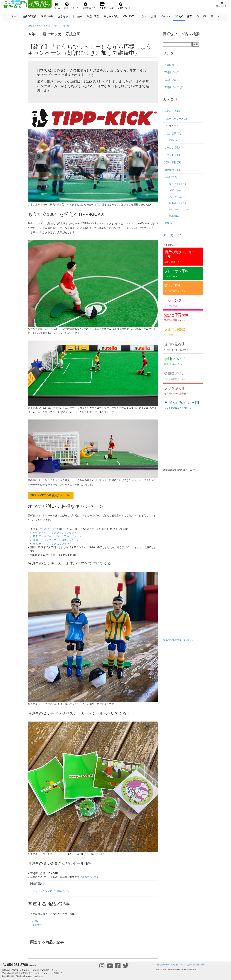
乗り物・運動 (111, 16)
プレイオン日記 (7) (177, 197)
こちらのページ (46, 529)
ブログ (179, 16)
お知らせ (65, 26)
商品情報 (37, 925)
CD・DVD (129, 16)
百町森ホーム (34, 26)
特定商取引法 (163, 965)
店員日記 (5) (171, 177)
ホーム (15, 16)
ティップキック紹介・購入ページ (51, 891)
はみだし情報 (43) (174, 147)
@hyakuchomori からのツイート (181, 640)
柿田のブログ (172, 80)
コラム (143, 16)
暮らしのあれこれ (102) (179, 209)
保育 (189, 16)
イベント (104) (172, 155)
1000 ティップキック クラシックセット (55, 533)
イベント (165, 16)
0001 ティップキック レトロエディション (56, 540)
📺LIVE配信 (30, 16)
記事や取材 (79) (173, 162)
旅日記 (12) (174, 216)
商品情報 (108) (172, 170)
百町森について (178, 965)
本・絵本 (77, 16)
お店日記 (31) (175, 190)
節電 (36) (173, 140)
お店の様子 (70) (173, 134)
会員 (153, 16)
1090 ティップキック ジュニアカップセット (57, 536)
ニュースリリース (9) (176, 119)
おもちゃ (63, 16)
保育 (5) (168, 223)
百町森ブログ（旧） (175, 87)
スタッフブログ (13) (178, 184)
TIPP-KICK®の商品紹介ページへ (51, 495)
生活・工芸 (93, 16)
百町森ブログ (51, 26)
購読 (203, 965)
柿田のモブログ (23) (178, 203)
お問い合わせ (193, 965)
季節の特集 (47, 16)
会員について (89, 877)
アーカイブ (172, 235)
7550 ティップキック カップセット (52, 544)
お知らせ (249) (172, 111)
